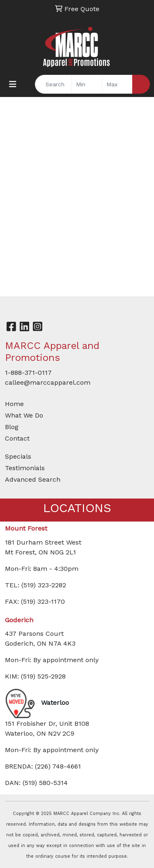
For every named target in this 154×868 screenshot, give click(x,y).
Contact (17, 438)
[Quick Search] (53, 84)
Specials (18, 456)
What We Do (24, 415)
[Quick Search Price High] (117, 84)
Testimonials (25, 468)
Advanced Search (33, 479)
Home (14, 404)
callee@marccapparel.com (48, 382)
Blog (12, 427)
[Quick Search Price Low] (87, 84)
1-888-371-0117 (28, 373)
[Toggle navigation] (13, 84)
